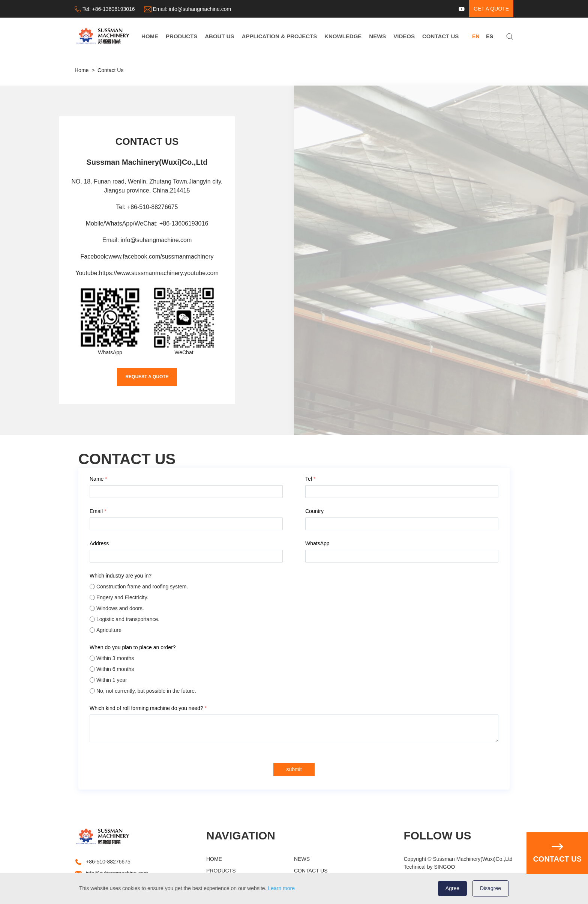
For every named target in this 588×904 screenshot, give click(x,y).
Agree (452, 888)
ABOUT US (219, 36)
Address (99, 543)
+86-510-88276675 (108, 862)
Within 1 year (112, 680)
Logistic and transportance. (128, 619)
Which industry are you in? (121, 576)
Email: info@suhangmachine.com (147, 240)
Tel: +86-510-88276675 (147, 207)
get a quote (491, 9)
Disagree (490, 888)
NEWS (377, 36)
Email (98, 511)
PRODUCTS (181, 36)
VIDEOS (404, 36)
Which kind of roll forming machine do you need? (148, 708)
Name (98, 479)
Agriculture (109, 630)
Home (82, 70)
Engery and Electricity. (122, 597)
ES (490, 36)
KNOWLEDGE (343, 36)
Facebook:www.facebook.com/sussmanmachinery (147, 256)
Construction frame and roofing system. (142, 587)
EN (476, 36)
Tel (310, 479)
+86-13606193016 (114, 9)
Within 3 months (115, 658)
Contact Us (110, 70)
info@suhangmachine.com (200, 9)
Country (314, 511)
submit (294, 769)
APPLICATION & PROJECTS (280, 36)
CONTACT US (440, 36)
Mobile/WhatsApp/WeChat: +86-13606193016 (147, 223)
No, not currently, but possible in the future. (146, 691)
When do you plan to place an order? (133, 647)
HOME (150, 36)
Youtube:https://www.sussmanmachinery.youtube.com (147, 273)
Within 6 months (115, 669)
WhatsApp (317, 543)
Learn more (281, 888)
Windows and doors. (120, 608)
